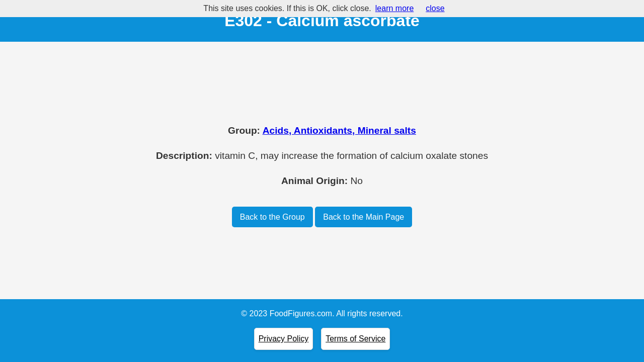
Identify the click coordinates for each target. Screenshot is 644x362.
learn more (394, 8)
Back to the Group (272, 217)
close (435, 8)
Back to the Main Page (364, 217)
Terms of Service (355, 339)
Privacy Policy (284, 339)
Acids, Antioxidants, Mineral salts (339, 130)
